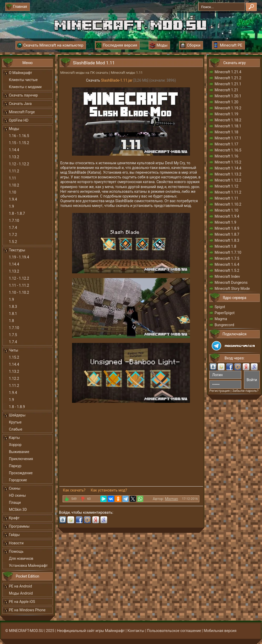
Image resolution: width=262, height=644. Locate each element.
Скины (15, 488)
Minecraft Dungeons (231, 283)
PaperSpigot (225, 313)
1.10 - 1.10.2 (19, 292)
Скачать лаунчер (23, 95)
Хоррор (15, 445)
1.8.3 (13, 307)
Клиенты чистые (23, 80)
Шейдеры (17, 415)
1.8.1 (13, 314)
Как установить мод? (109, 490)
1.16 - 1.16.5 (19, 136)
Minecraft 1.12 (226, 186)
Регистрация (220, 391)
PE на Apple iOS (22, 602)
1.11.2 (14, 171)
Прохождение (21, 473)
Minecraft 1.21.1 (228, 84)
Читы (13, 350)
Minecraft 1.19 (226, 114)
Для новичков (21, 558)
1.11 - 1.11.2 (19, 285)
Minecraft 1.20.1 (228, 96)
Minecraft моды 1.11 (127, 73)
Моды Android (21, 593)
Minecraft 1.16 (226, 156)
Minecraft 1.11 (226, 198)
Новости (16, 543)
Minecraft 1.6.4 (227, 264)
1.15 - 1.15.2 (19, 143)
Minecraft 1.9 (225, 222)
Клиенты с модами (25, 87)
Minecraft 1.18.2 (228, 120)
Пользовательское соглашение (174, 631)
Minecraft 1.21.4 (228, 72)
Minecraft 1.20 (226, 102)
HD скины (17, 495)
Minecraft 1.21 (226, 90)
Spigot (220, 307)
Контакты (136, 631)
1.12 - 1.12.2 (19, 164)
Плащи (15, 502)
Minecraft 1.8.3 (227, 240)
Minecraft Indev (227, 276)
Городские (18, 480)
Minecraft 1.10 (226, 210)
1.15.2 (14, 357)
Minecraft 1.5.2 (227, 270)
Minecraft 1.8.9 (227, 228)
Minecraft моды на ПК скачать (84, 73)
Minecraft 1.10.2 (228, 204)
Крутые (15, 422)
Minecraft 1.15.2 (228, 162)
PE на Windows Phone (27, 610)
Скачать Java (20, 104)
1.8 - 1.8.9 (17, 407)
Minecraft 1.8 (225, 246)
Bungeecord (224, 325)
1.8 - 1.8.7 (17, 213)
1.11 (12, 178)
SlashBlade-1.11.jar (117, 80)
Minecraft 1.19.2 (228, 108)
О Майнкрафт (20, 73)
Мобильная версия (220, 631)
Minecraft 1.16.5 (228, 150)
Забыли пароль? (245, 391)
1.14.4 (14, 150)
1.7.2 (13, 235)
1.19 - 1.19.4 (19, 257)
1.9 (11, 206)
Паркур (15, 466)
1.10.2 (14, 185)
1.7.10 (14, 221)
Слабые (16, 429)
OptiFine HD (19, 120)
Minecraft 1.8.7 (227, 234)
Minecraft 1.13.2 (228, 174)
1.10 (12, 192)
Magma (221, 319)
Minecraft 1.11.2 (228, 192)
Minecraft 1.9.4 (227, 216)
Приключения (21, 459)
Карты (14, 438)
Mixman (171, 499)
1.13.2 (14, 157)
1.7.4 (13, 228)
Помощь (16, 551)
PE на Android (20, 586)
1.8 (11, 321)
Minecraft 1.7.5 (227, 258)
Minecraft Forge (22, 112)
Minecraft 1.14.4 (228, 168)
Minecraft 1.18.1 (228, 126)
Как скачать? (74, 490)
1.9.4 (13, 199)
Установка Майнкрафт (28, 566)
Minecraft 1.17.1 (228, 138)
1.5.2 (13, 242)
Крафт (14, 518)
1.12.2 (14, 379)
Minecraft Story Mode (232, 289)
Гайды (14, 535)
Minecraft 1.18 (226, 132)
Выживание (19, 452)
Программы (19, 526)
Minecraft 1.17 (226, 144)
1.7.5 (13, 335)
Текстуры (17, 250)
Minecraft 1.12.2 (228, 180)
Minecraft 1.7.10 (228, 252)
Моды (14, 129)
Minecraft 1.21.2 (228, 78)
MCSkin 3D (18, 510)
